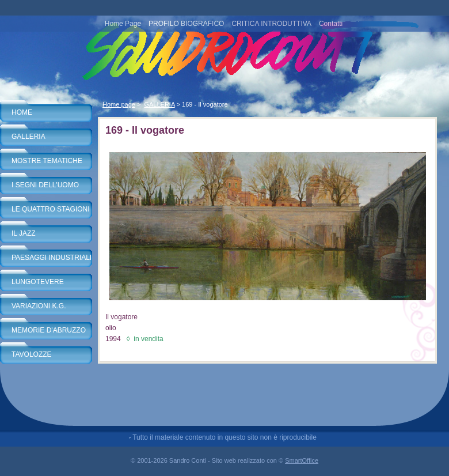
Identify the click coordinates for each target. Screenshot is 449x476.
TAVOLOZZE (32, 354)
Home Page (123, 24)
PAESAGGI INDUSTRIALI (52, 258)
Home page (119, 104)
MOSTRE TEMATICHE (47, 161)
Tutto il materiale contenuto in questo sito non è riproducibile (224, 437)
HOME (22, 112)
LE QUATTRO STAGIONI (51, 209)
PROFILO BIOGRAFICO (186, 24)
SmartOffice (302, 460)
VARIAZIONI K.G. (39, 306)
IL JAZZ (24, 233)
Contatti (331, 24)
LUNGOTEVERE (38, 282)
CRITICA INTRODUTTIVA (271, 24)
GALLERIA (28, 137)
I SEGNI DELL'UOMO (45, 185)
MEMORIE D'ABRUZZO (49, 330)
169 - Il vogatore (205, 104)
